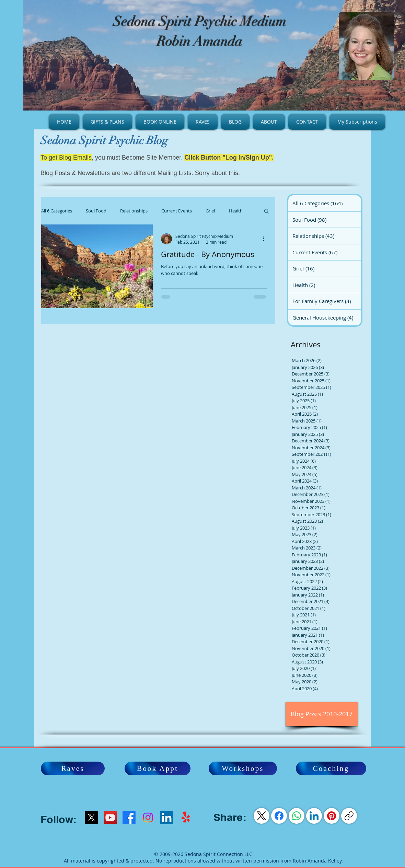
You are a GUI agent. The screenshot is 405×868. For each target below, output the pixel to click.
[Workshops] (243, 768)
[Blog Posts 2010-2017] (322, 714)
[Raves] (73, 768)
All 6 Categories (57, 211)
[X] (91, 818)
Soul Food (96, 211)
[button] (267, 212)
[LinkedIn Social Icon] (167, 818)
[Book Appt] (158, 768)
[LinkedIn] (314, 816)
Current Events (177, 211)
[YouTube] (110, 818)
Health (236, 211)
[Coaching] (331, 768)
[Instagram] (148, 818)
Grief (210, 211)
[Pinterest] (332, 816)
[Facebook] (129, 818)
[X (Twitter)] (262, 816)
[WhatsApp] (297, 816)
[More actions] (266, 239)
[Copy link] (349, 816)
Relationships (134, 211)
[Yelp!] (186, 818)
